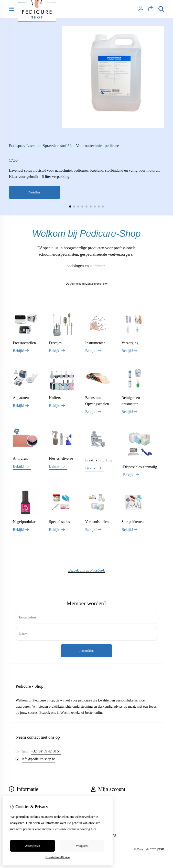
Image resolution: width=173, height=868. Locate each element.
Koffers (55, 398)
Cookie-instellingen (58, 857)
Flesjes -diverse (61, 458)
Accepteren (32, 846)
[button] (70, 206)
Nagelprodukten (25, 522)
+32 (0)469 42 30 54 (46, 751)
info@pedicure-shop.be (39, 759)
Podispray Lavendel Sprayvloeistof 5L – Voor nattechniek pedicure (64, 146)
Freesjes (55, 343)
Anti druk (20, 458)
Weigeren (82, 846)
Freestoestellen (24, 343)
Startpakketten (133, 522)
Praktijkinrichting (99, 460)
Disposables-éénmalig (140, 467)
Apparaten (21, 398)
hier (93, 829)
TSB (161, 849)
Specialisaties (60, 522)
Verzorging (130, 343)
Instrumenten (95, 343)
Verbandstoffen (97, 522)
